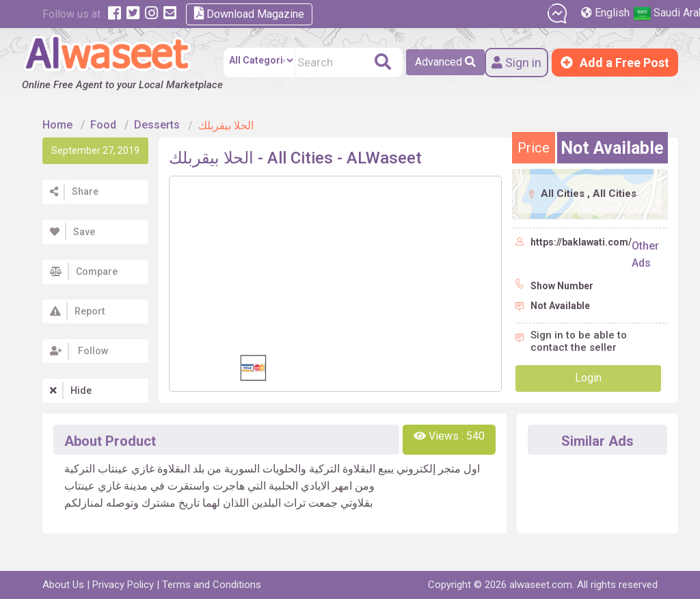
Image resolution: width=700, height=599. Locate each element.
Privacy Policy (123, 585)
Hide (69, 390)
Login (588, 378)
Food (103, 125)
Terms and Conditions (212, 585)
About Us (63, 585)
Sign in (516, 63)
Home (57, 125)
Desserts (157, 125)
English (607, 13)
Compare (82, 271)
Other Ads (645, 254)
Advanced (445, 62)
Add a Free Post (615, 63)
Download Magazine (249, 13)
